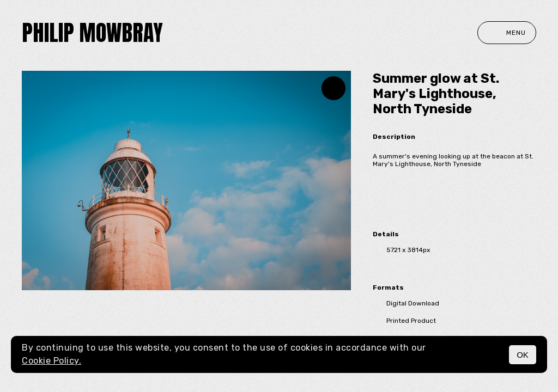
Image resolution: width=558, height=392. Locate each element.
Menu (507, 33)
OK (523, 355)
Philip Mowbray (92, 33)
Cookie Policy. (51, 361)
